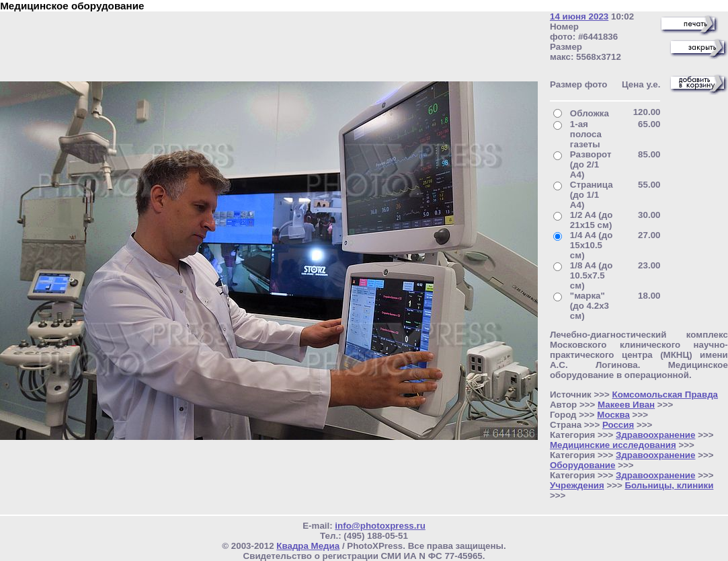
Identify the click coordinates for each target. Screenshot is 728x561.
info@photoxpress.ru (380, 526)
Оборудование (582, 465)
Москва (613, 415)
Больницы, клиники (669, 485)
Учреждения (577, 485)
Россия (618, 425)
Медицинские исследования (613, 445)
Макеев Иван (626, 405)
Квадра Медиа (308, 546)
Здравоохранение (655, 435)
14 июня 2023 (579, 16)
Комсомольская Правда (665, 395)
